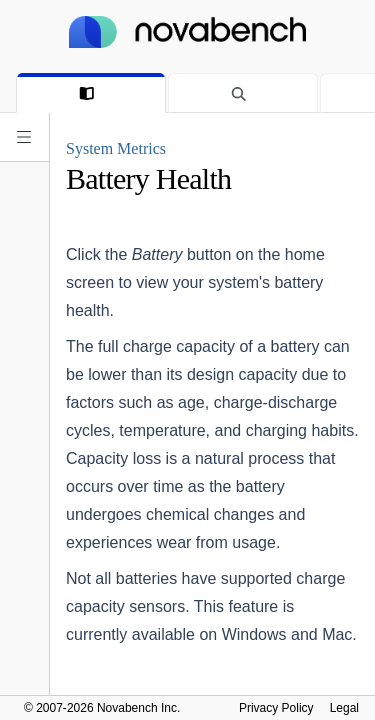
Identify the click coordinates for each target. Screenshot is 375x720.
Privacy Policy (276, 708)
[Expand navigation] (24, 137)
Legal (344, 708)
